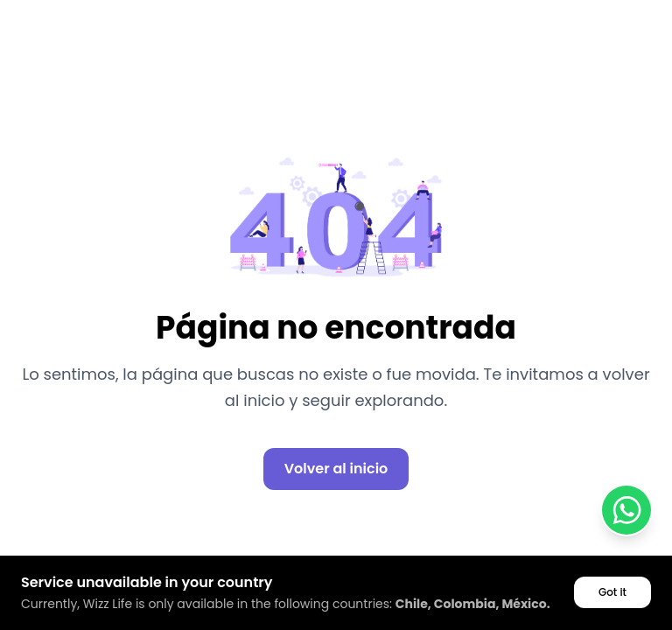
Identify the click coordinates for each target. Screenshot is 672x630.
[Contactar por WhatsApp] (626, 510)
